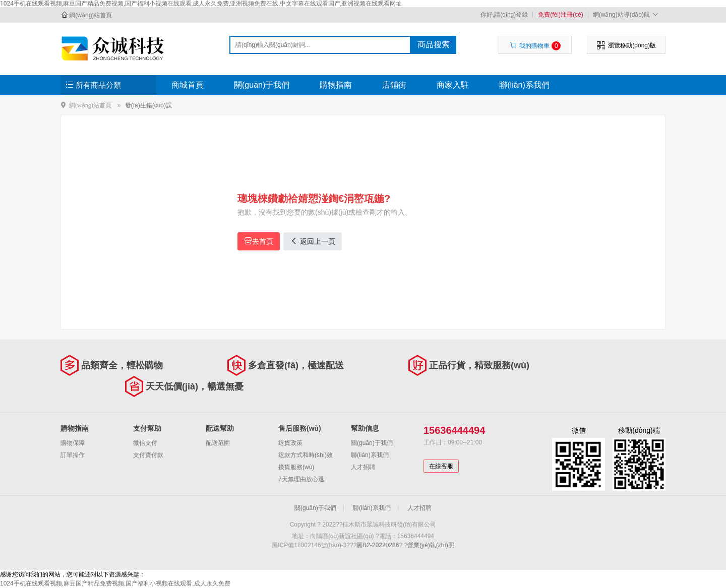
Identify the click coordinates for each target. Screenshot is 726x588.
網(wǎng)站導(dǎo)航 (627, 14)
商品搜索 (434, 45)
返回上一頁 (313, 241)
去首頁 (259, 241)
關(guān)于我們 (262, 85)
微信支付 (145, 443)
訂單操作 (73, 455)
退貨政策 (290, 443)
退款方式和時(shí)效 (306, 455)
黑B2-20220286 (378, 545)
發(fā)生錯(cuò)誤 (148, 105)
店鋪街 (394, 85)
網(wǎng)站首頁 (90, 15)
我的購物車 (535, 46)
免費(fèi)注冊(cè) (560, 15)
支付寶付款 (148, 455)
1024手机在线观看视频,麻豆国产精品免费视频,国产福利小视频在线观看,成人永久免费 (115, 583)
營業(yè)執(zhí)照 (431, 545)
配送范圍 (218, 443)
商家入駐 (453, 85)
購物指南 (336, 85)
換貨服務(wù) (296, 467)
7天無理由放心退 (301, 479)
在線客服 (441, 466)
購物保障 (73, 443)
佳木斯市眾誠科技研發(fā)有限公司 (114, 48)
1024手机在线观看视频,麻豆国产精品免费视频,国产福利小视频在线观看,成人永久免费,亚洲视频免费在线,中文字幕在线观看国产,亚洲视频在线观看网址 (201, 4)
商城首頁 (188, 85)
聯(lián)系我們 (524, 85)
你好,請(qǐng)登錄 (504, 15)
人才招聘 (363, 467)
